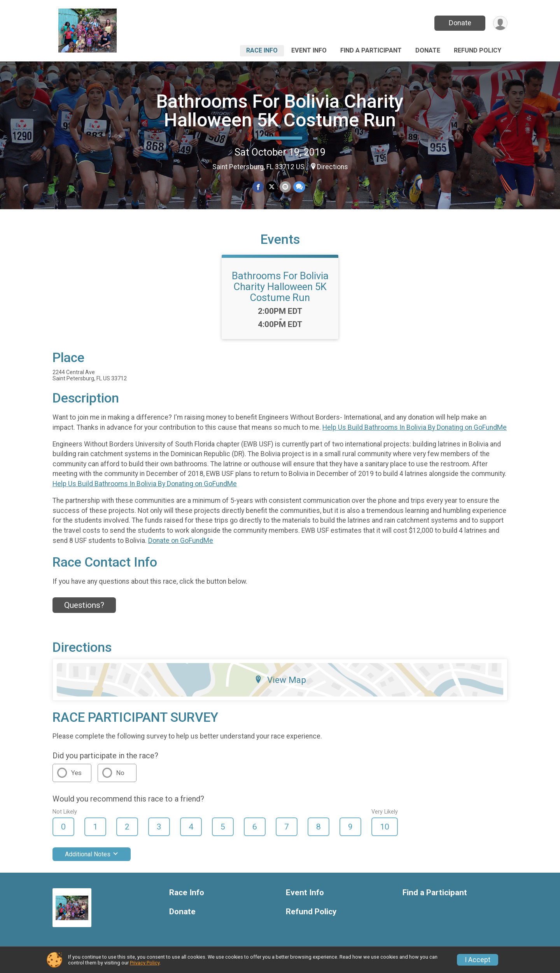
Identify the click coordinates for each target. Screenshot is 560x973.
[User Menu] (500, 23)
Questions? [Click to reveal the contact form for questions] (84, 605)
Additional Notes (92, 854)
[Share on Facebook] (258, 187)
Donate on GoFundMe (181, 541)
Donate (460, 23)
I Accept (478, 960)
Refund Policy (478, 50)
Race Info (262, 50)
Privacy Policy (145, 963)
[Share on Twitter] (272, 187)
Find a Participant (371, 50)
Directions (332, 167)
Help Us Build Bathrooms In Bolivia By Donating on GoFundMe (415, 427)
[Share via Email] (285, 187)
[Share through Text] (299, 187)
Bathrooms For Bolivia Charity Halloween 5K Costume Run (280, 111)
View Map (280, 680)
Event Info (309, 50)
